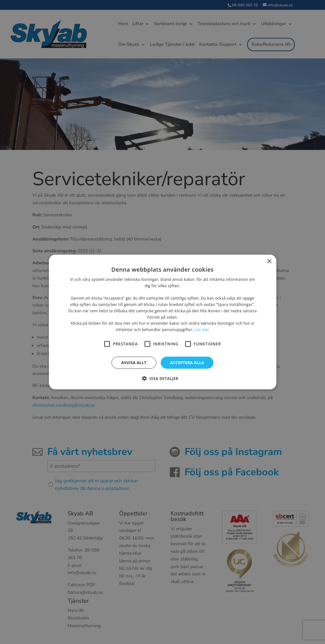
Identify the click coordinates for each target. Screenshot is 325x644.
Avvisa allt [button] (134, 363)
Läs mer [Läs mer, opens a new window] (202, 330)
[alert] (162, 322)
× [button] (269, 261)
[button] (163, 378)
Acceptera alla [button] (187, 363)
